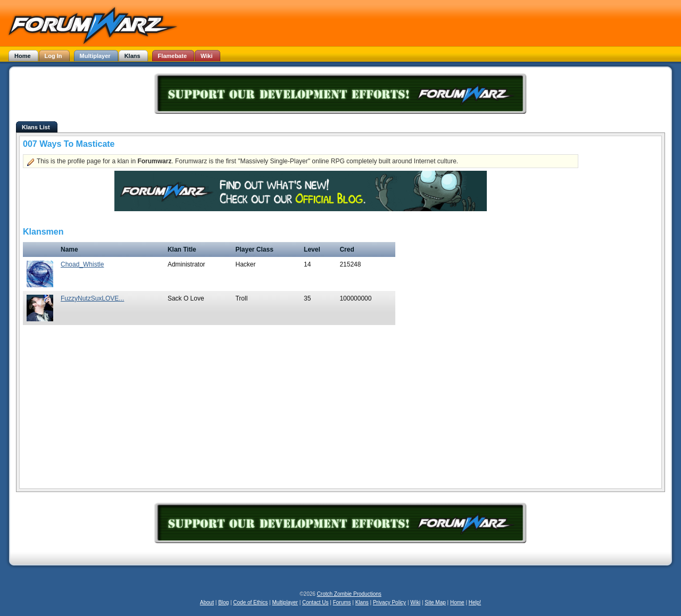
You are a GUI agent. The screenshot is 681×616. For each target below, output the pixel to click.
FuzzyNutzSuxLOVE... (92, 298)
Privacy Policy (389, 602)
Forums (342, 602)
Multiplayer (285, 602)
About (207, 602)
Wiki (415, 602)
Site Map (435, 602)
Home (457, 602)
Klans (362, 602)
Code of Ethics (250, 602)
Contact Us (315, 602)
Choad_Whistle (82, 264)
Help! (475, 602)
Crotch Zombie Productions (349, 594)
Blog (223, 602)
